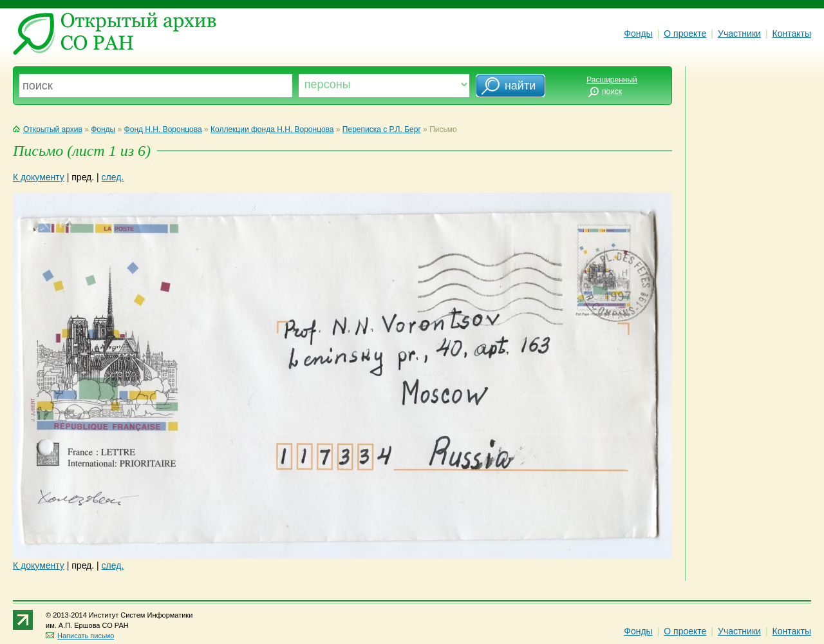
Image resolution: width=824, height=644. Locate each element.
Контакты (792, 33)
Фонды (638, 33)
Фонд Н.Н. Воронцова (163, 129)
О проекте (685, 33)
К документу (39, 177)
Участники (739, 33)
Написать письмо (80, 636)
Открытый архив (48, 129)
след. (113, 177)
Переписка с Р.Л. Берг (382, 129)
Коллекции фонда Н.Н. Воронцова (272, 129)
